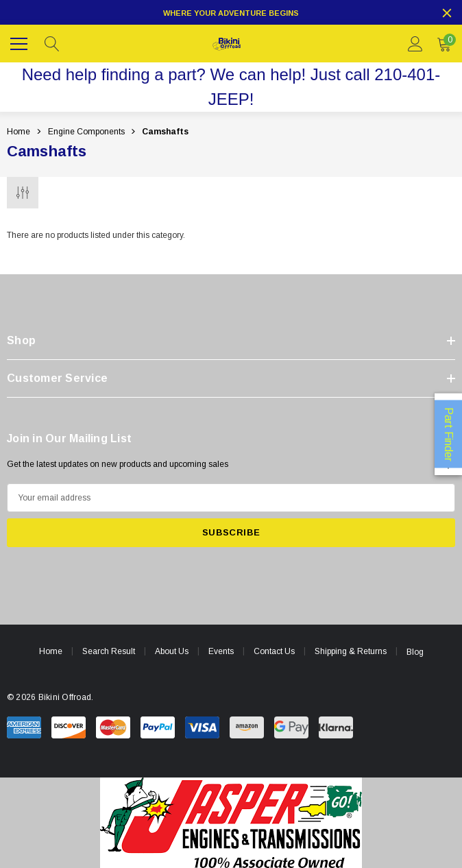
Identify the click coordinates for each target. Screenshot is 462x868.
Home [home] (51, 651)
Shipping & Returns (351, 651)
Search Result (109, 651)
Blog (415, 652)
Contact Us (274, 651)
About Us (172, 651)
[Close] (447, 13)
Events (221, 651)
